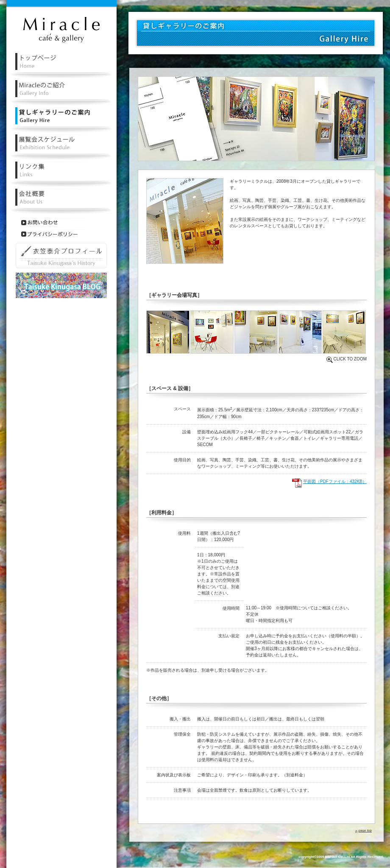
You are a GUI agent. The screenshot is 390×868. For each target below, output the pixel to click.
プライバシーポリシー (53, 234)
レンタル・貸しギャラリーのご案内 (61, 120)
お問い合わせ (53, 223)
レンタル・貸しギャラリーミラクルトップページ (61, 66)
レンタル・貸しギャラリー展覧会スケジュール (61, 147)
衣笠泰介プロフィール (61, 256)
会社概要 (61, 201)
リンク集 (61, 174)
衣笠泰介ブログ (61, 285)
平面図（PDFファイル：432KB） (335, 481)
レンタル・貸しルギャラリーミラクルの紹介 (61, 93)
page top (365, 830)
